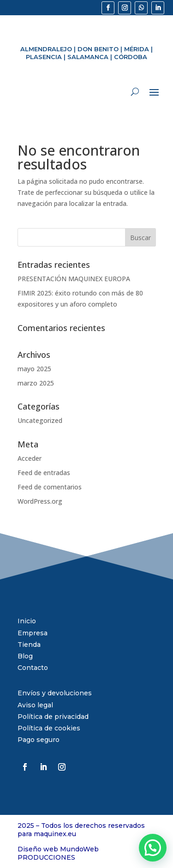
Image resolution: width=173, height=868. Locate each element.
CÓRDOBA (131, 57)
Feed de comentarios (50, 487)
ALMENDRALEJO (46, 49)
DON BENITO (98, 49)
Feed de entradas (44, 473)
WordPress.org (40, 501)
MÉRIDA (137, 49)
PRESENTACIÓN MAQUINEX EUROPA (74, 279)
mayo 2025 (34, 369)
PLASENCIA (44, 57)
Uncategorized (40, 420)
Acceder (30, 458)
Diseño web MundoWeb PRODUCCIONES (58, 853)
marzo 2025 (36, 383)
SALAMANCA (88, 57)
